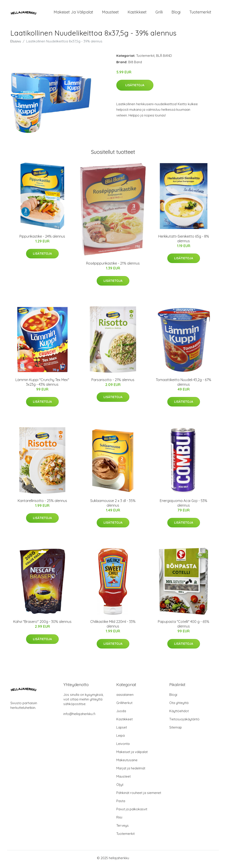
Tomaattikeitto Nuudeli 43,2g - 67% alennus (184, 384)
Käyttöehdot (179, 713)
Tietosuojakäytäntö (184, 722)
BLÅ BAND (164, 58)
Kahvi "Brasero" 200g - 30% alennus (42, 624)
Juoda (121, 713)
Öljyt (120, 787)
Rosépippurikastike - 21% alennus (113, 266)
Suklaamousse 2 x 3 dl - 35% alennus (113, 505)
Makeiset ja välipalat (73, 13)
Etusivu (16, 43)
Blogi (176, 13)
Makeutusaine (127, 762)
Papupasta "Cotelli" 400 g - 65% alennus (184, 626)
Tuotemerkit (200, 13)
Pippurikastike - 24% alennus (42, 238)
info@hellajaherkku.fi (79, 716)
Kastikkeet (137, 13)
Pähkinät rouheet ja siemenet (139, 795)
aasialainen (125, 697)
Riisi (119, 820)
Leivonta (123, 746)
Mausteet (110, 13)
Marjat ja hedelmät (131, 771)
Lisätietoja (135, 87)
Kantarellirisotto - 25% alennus (42, 503)
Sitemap (176, 730)
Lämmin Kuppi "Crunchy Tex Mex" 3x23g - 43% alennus (42, 384)
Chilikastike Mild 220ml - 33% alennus (113, 626)
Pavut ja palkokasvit (132, 812)
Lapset (122, 730)
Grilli (159, 13)
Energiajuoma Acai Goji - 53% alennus (184, 505)
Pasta (121, 803)
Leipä (121, 738)
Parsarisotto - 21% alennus (113, 382)
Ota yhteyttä (179, 705)
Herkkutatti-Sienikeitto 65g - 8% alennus (184, 241)
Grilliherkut (124, 705)
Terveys (122, 828)
